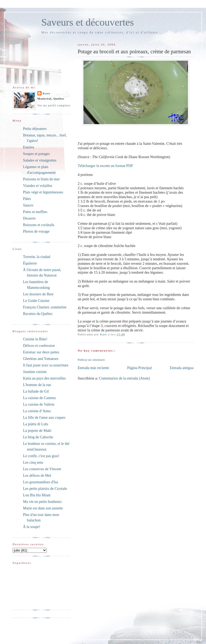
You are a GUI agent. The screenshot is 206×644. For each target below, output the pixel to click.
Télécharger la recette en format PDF (105, 166)
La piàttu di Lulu (36, 424)
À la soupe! (32, 527)
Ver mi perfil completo (54, 105)
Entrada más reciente (93, 368)
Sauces (28, 205)
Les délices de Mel (37, 475)
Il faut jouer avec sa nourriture (46, 365)
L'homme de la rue (37, 385)
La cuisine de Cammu (39, 398)
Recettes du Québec (38, 314)
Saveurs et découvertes (88, 22)
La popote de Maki (37, 430)
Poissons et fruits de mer (41, 179)
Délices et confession (39, 346)
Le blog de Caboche (38, 437)
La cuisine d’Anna (37, 411)
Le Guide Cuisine (36, 301)
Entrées (29, 147)
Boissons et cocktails (39, 225)
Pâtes (27, 199)
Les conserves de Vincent (42, 469)
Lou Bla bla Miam (37, 495)
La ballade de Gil (36, 391)
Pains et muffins (35, 212)
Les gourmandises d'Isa (41, 482)
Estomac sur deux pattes (41, 352)
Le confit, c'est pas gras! (41, 456)
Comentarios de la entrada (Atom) (124, 378)
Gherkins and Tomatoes (41, 359)
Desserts (29, 218)
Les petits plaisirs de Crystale (45, 488)
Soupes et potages (36, 154)
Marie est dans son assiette (43, 508)
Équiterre (30, 263)
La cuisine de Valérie (39, 404)
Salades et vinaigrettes (40, 160)
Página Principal (139, 368)
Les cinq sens (33, 462)
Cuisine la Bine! (35, 339)
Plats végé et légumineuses (43, 192)
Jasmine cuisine (35, 372)
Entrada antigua (182, 368)
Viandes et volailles (38, 186)
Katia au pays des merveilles (44, 378)
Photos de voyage (36, 231)
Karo (46, 93)
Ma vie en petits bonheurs (42, 502)
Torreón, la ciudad (37, 257)
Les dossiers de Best (38, 294)
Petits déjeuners (35, 129)
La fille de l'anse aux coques (44, 417)
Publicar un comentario (91, 360)
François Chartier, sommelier (45, 307)
